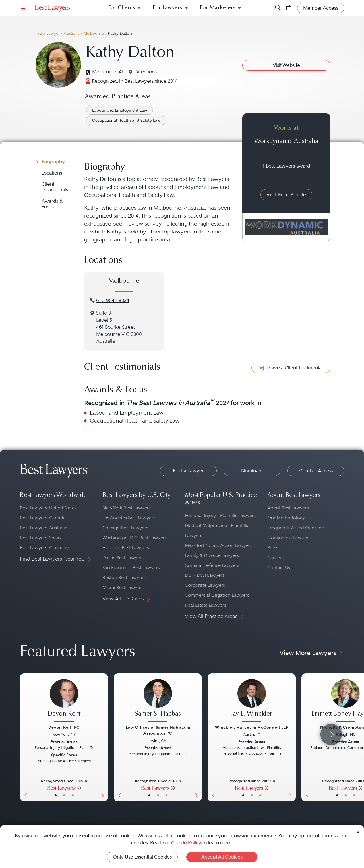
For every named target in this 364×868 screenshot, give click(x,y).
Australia (72, 33)
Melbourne (94, 33)
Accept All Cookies (222, 857)
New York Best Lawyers (127, 508)
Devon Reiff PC (64, 727)
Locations (52, 173)
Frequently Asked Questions (297, 528)
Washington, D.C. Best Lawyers (135, 538)
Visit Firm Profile (286, 195)
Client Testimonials (55, 187)
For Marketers (218, 8)
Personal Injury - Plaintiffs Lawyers (220, 515)
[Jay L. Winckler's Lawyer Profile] (252, 701)
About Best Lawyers (288, 508)
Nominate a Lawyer (288, 538)
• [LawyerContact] (73, 795)
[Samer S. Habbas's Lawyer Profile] (158, 701)
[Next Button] (104, 737)
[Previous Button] (24, 737)
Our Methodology (286, 518)
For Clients (122, 8)
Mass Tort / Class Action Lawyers (219, 545)
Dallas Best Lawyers (123, 558)
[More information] (79, 788)
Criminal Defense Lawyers (212, 565)
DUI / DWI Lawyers (205, 575)
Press (273, 548)
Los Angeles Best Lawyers (129, 518)
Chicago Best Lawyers (125, 528)
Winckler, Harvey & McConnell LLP (252, 727)
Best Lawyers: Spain (40, 538)
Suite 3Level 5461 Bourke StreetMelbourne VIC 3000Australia (119, 327)
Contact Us (279, 568)
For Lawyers (167, 8)
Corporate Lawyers (205, 585)
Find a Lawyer (47, 33)
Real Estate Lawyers (205, 605)
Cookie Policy (186, 843)
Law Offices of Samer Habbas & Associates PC (158, 730)
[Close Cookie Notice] (358, 832)
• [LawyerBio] (64, 795)
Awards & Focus (52, 204)
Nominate (252, 471)
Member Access (316, 471)
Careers (275, 558)
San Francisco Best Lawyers (131, 568)
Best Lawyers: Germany (44, 548)
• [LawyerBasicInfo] (56, 795)
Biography (53, 162)
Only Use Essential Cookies (142, 857)
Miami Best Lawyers (123, 587)
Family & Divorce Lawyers (212, 555)
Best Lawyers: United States (48, 508)
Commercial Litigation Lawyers (217, 595)
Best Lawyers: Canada (43, 518)
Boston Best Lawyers (124, 577)
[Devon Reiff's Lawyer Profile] (64, 701)
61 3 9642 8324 (113, 300)
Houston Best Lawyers (126, 548)
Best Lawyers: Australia (44, 528)
